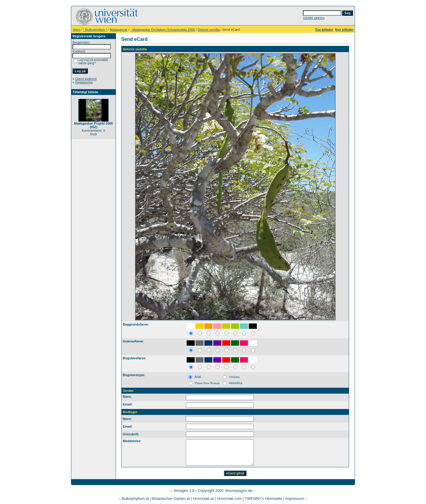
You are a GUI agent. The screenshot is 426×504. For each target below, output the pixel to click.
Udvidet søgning (314, 18)
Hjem (77, 30)
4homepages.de (239, 491)
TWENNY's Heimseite (263, 499)
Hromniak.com (229, 499)
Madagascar (119, 30)
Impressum (295, 499)
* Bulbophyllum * (95, 30)
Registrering (84, 82)
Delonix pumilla (209, 30)
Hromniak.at (203, 499)
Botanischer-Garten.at (171, 499)
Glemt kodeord (86, 79)
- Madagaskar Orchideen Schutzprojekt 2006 (162, 30)
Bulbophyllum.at (135, 499)
